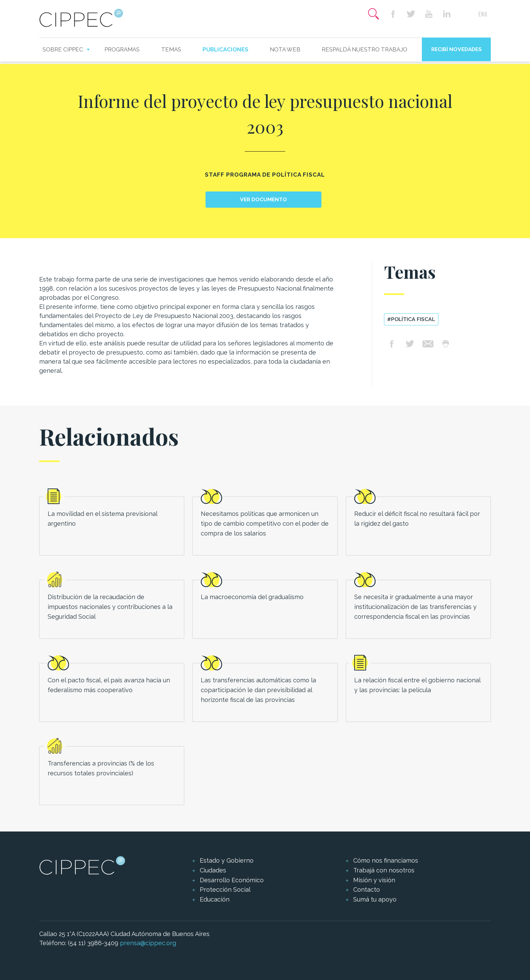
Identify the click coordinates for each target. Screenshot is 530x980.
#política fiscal (411, 319)
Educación (215, 899)
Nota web (285, 49)
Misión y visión (374, 880)
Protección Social (225, 890)
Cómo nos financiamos (386, 860)
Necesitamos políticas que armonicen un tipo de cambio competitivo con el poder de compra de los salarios (265, 523)
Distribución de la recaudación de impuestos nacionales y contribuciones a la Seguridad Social (110, 607)
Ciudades (213, 870)
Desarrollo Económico (232, 880)
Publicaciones (225, 49)
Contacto (367, 890)
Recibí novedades (456, 49)
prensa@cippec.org (148, 943)
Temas (171, 49)
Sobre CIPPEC (63, 49)
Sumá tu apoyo (375, 899)
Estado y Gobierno (227, 860)
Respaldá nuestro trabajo (365, 49)
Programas (122, 49)
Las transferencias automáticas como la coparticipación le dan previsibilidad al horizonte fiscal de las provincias (258, 690)
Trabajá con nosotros (384, 870)
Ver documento (263, 199)
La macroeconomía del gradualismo (252, 597)
